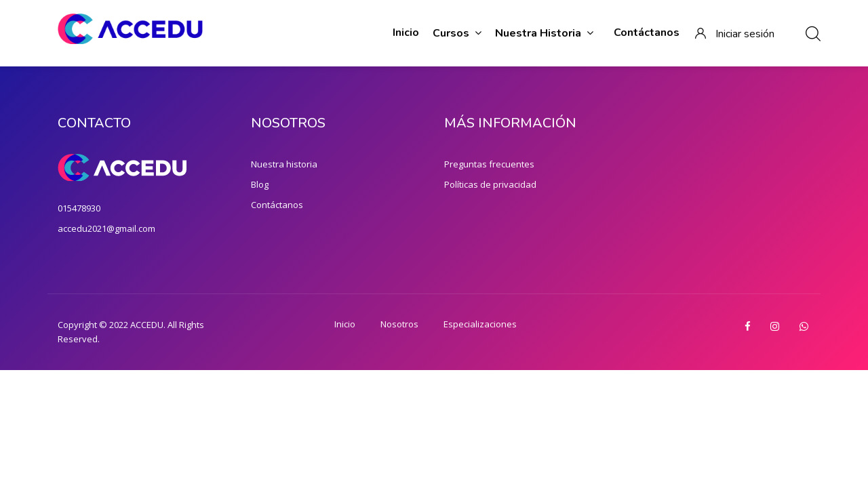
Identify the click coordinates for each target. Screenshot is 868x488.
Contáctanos (647, 33)
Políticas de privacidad (490, 184)
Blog (260, 184)
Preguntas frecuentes (489, 164)
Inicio (406, 33)
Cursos (457, 33)
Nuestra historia (544, 33)
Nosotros (399, 324)
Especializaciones (480, 324)
